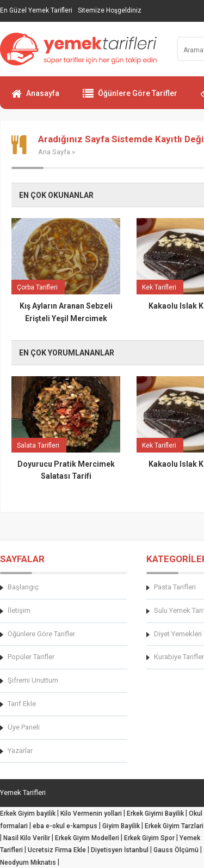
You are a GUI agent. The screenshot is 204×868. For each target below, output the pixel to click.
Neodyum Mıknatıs (28, 863)
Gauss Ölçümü (176, 850)
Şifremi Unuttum (33, 680)
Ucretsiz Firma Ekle (57, 850)
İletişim (19, 610)
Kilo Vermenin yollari (91, 813)
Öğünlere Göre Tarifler (130, 98)
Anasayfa (35, 98)
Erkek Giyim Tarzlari (174, 826)
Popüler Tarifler (31, 657)
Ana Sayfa (54, 152)
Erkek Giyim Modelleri (87, 838)
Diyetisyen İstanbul (120, 850)
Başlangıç (23, 587)
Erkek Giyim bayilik (28, 813)
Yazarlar (20, 751)
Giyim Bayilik (121, 826)
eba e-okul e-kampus (65, 826)
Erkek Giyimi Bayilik (155, 813)
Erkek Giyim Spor (149, 838)
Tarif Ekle (22, 704)
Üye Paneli (24, 727)
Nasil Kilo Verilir (27, 838)
